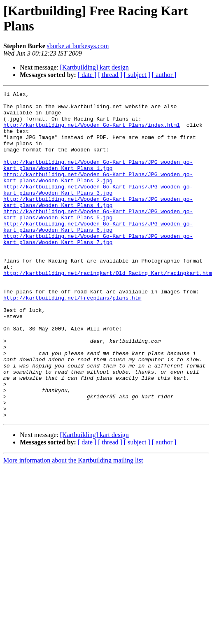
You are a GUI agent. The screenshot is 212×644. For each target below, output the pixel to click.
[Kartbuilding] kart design (94, 67)
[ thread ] (110, 75)
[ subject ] (137, 75)
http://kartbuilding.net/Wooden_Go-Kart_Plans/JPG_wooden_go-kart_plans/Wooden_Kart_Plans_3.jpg (98, 210)
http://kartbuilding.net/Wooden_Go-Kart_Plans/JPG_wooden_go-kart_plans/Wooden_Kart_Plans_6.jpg (98, 254)
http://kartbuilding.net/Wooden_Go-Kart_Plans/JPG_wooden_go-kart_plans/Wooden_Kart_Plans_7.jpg (98, 269)
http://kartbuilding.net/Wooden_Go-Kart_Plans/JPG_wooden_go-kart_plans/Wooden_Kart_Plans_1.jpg (98, 180)
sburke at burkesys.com (78, 46)
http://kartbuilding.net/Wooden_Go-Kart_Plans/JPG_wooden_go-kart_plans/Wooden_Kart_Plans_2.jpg (98, 195)
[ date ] (87, 75)
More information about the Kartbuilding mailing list (73, 526)
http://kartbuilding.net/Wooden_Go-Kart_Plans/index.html (92, 132)
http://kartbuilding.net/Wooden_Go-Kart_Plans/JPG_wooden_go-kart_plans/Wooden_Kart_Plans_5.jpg (98, 239)
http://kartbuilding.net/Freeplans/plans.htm (72, 339)
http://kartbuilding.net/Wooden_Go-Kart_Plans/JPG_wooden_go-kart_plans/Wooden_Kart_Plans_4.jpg (98, 225)
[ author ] (164, 75)
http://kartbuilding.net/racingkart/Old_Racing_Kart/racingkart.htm (108, 310)
